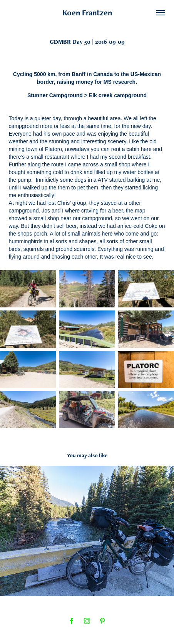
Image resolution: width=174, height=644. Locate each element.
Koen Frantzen (87, 12)
